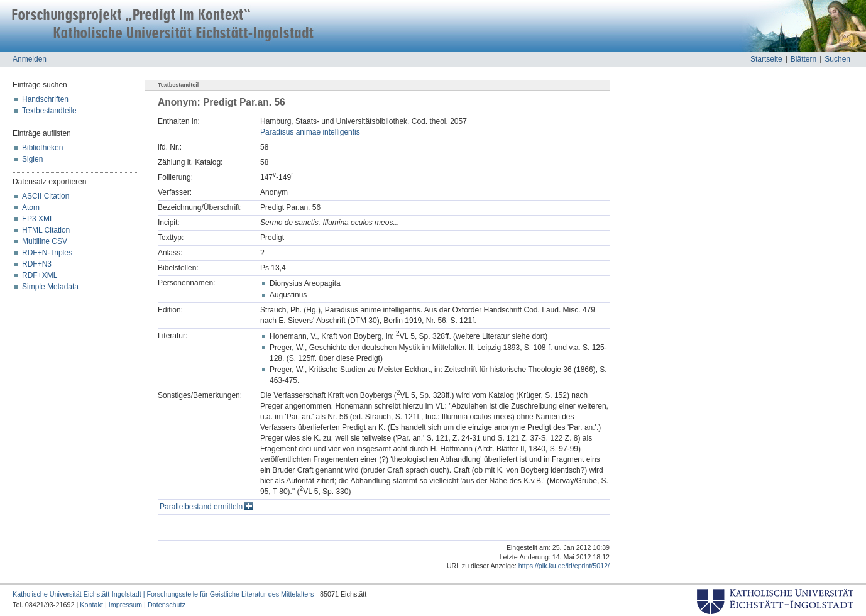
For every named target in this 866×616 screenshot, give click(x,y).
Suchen (837, 59)
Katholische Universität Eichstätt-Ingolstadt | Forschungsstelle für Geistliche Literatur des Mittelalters (163, 594)
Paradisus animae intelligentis (310, 132)
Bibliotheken (42, 148)
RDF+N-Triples (47, 253)
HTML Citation (46, 230)
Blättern (803, 59)
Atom (31, 207)
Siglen (32, 159)
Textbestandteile (49, 111)
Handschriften (45, 99)
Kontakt (91, 605)
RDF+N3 (37, 264)
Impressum (125, 605)
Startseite (766, 59)
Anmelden (30, 59)
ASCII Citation (46, 196)
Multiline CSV (45, 241)
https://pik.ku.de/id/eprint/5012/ (564, 566)
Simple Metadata (50, 287)
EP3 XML (38, 219)
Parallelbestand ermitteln (206, 507)
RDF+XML (40, 275)
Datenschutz (167, 605)
